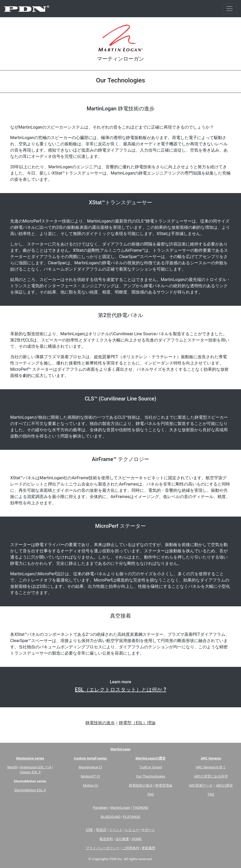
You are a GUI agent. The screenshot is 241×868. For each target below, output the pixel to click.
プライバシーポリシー (103, 848)
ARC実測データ (201, 785)
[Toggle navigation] (229, 9)
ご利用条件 (131, 848)
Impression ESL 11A (36, 767)
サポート (148, 830)
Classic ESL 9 (30, 772)
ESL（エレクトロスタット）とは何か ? (121, 690)
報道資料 (106, 839)
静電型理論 (164, 785)
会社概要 (122, 839)
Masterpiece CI (90, 767)
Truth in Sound (151, 767)
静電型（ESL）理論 (137, 723)
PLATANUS (132, 817)
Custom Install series (90, 758)
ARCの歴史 (224, 785)
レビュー (132, 830)
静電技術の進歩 (100, 723)
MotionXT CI (90, 776)
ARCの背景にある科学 (211, 776)
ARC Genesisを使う (211, 767)
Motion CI (90, 785)
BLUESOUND (111, 817)
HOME (137, 839)
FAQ (151, 794)
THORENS (140, 808)
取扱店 (101, 830)
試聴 (89, 830)
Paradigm (100, 808)
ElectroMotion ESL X (30, 790)
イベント (116, 830)
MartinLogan (120, 808)
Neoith (12, 767)
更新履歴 (148, 848)
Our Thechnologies (151, 776)
